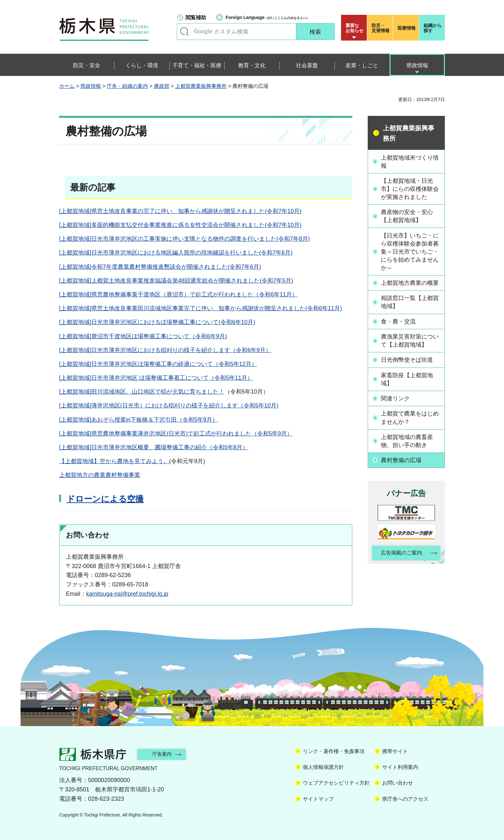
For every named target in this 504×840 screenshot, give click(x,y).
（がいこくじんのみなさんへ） (268, 17)
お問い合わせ (398, 783)
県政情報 (91, 86)
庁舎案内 (164, 754)
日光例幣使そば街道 (407, 360)
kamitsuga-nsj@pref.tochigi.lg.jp (127, 594)
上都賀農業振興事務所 (201, 86)
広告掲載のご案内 (401, 553)
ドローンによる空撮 (105, 499)
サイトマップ (318, 799)
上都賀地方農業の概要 (410, 283)
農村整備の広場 (401, 460)
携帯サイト (395, 751)
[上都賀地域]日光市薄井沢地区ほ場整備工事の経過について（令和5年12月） (158, 364)
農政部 (162, 86)
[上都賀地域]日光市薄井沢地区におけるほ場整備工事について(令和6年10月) (157, 322)
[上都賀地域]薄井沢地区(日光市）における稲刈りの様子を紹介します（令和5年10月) (169, 406)
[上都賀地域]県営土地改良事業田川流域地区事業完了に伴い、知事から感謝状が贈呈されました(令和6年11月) (201, 308)
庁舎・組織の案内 (127, 86)
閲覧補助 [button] (196, 18)
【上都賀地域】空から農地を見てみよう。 (114, 461)
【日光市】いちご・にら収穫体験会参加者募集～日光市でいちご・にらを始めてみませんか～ (410, 252)
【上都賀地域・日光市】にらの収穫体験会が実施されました (410, 189)
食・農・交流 (398, 322)
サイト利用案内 (400, 767)
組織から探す (433, 28)
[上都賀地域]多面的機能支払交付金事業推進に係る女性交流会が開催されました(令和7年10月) (180, 225)
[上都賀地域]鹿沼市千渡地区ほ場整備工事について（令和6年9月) (143, 336)
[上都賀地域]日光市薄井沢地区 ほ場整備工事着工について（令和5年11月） (156, 378)
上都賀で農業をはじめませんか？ (410, 418)
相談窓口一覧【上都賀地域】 (410, 302)
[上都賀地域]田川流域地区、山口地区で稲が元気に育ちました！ (142, 392)
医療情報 (407, 28)
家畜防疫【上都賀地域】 (407, 379)
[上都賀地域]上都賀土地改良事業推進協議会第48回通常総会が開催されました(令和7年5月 (175, 281)
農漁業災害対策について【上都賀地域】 (410, 341)
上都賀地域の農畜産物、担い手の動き (407, 441)
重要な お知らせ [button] (355, 28)
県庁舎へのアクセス (405, 799)
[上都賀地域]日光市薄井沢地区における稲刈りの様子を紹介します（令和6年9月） (165, 350)
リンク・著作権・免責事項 (334, 751)
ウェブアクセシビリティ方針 (336, 783)
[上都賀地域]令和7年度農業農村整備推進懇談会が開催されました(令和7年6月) (160, 267)
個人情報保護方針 (323, 767)
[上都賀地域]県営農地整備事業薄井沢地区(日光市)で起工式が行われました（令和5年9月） (176, 434)
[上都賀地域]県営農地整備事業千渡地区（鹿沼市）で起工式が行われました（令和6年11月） (178, 294)
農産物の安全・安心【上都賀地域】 (407, 216)
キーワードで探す (184, 32)
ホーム (67, 86)
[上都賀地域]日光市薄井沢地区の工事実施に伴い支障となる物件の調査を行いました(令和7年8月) (184, 239)
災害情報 (381, 28)
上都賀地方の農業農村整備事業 (100, 475)
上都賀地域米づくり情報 (410, 161)
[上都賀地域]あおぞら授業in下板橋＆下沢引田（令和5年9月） (139, 420)
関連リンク (395, 398)
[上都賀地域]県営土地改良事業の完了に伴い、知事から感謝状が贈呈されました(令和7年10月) (180, 211)
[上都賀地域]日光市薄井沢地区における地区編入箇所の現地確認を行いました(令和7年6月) (176, 253)
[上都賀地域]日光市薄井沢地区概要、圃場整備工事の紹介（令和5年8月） (154, 447)
